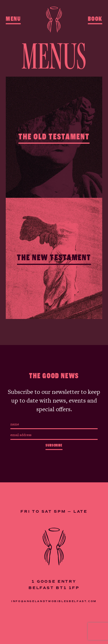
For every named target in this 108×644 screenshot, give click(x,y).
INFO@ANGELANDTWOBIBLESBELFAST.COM (54, 601)
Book (95, 19)
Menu (13, 19)
